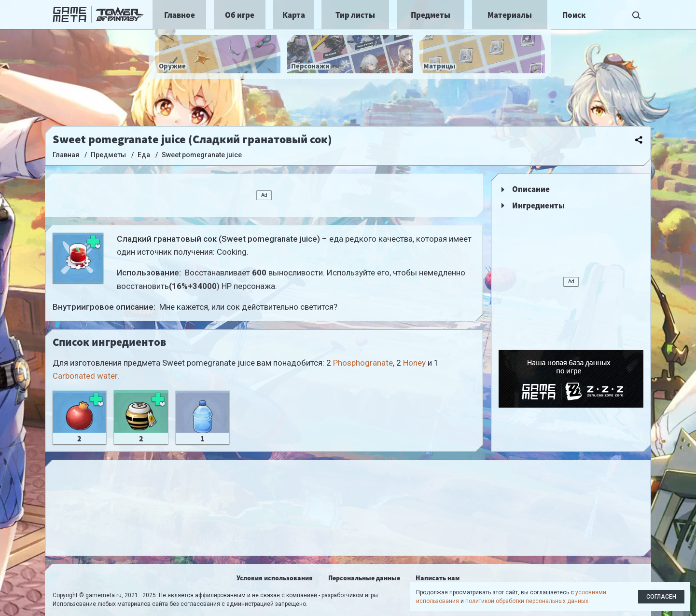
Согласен (661, 597)
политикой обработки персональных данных (527, 601)
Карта (294, 15)
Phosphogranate (363, 363)
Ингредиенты (538, 205)
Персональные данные (364, 578)
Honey (414, 363)
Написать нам (438, 578)
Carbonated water (85, 376)
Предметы (431, 15)
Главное (180, 15)
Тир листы (355, 15)
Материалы (510, 15)
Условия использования (275, 578)
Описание (531, 189)
